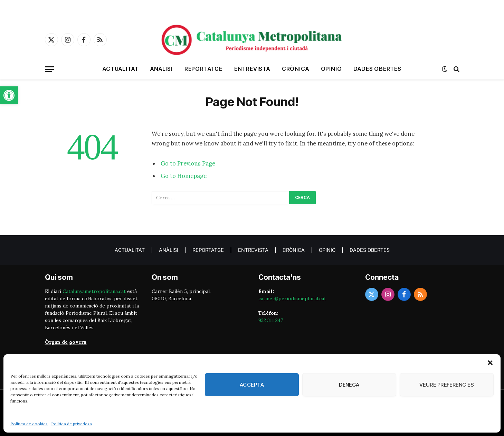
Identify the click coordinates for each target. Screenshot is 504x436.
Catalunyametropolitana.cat (94, 291)
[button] (9, 95)
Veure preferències (447, 385)
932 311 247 (271, 320)
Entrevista (252, 69)
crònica (296, 69)
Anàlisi (161, 69)
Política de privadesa (72, 424)
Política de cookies (29, 424)
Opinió (331, 69)
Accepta (252, 385)
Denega (349, 385)
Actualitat (121, 69)
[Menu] (49, 69)
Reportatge (203, 69)
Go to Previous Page (188, 163)
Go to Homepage (184, 176)
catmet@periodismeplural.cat (292, 298)
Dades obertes (377, 69)
